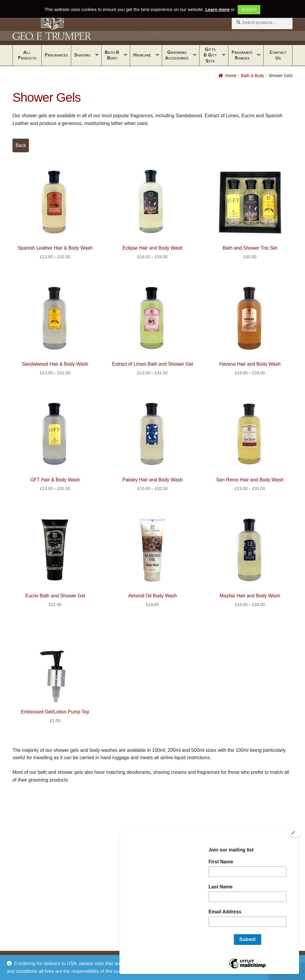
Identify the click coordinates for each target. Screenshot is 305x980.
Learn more (217, 9)
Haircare (142, 55)
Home (231, 76)
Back (21, 145)
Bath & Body (112, 55)
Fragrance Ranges (242, 55)
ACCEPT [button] (249, 10)
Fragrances (56, 55)
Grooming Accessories (177, 55)
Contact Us (278, 55)
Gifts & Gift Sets (210, 55)
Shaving (82, 55)
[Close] (295, 833)
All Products (27, 55)
